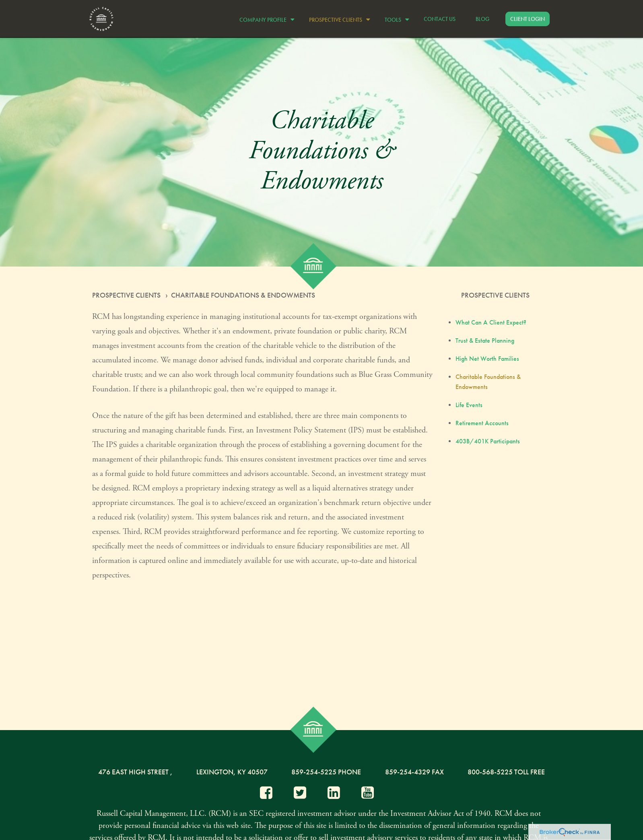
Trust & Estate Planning (485, 340)
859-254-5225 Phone (326, 772)
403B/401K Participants (488, 441)
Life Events (469, 405)
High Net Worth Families (487, 359)
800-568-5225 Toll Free (506, 772)
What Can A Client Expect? (491, 322)
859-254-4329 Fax (414, 772)
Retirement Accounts (482, 423)
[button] (265, 19)
